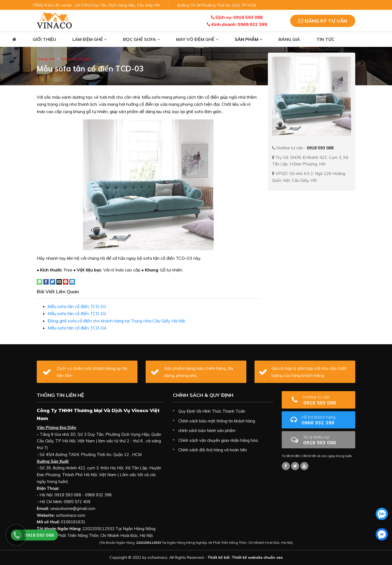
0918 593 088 (327, 400)
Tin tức (325, 39)
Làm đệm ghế (90, 39)
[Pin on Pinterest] (66, 281)
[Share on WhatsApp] (39, 281)
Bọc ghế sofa (141, 39)
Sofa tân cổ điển (76, 59)
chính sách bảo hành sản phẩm (207, 430)
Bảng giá (289, 39)
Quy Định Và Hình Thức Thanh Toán (212, 411)
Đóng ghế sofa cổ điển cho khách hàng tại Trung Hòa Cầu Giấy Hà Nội (116, 321)
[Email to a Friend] (59, 281)
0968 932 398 (326, 420)
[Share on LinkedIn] (72, 281)
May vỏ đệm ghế (197, 39)
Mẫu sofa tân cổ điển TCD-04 (77, 328)
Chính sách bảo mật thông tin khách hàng (217, 421)
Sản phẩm (248, 39)
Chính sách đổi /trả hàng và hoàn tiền (213, 450)
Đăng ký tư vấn (323, 21)
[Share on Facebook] (46, 281)
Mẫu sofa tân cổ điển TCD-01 (77, 306)
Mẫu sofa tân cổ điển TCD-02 (77, 313)
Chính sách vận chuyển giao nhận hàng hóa (218, 440)
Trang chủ (46, 59)
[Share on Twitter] (53, 281)
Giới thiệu (44, 39)
